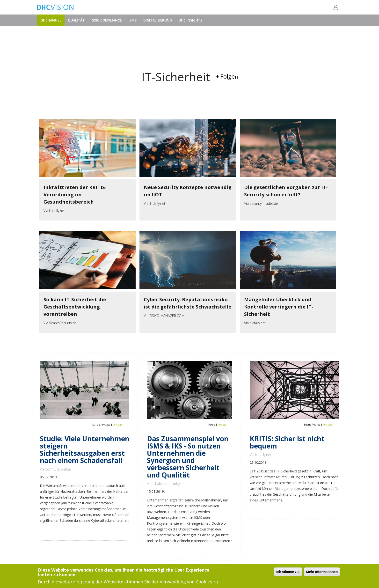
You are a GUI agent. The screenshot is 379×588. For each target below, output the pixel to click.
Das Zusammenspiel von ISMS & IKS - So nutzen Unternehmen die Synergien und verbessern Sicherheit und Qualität (188, 457)
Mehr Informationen (322, 572)
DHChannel (51, 20)
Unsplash (118, 425)
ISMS (133, 20)
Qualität (76, 20)
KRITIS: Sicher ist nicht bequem (287, 442)
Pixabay (222, 425)
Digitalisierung (158, 20)
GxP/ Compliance (107, 20)
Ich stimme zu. (288, 572)
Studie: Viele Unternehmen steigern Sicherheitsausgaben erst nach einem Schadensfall (85, 449)
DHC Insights (190, 20)
